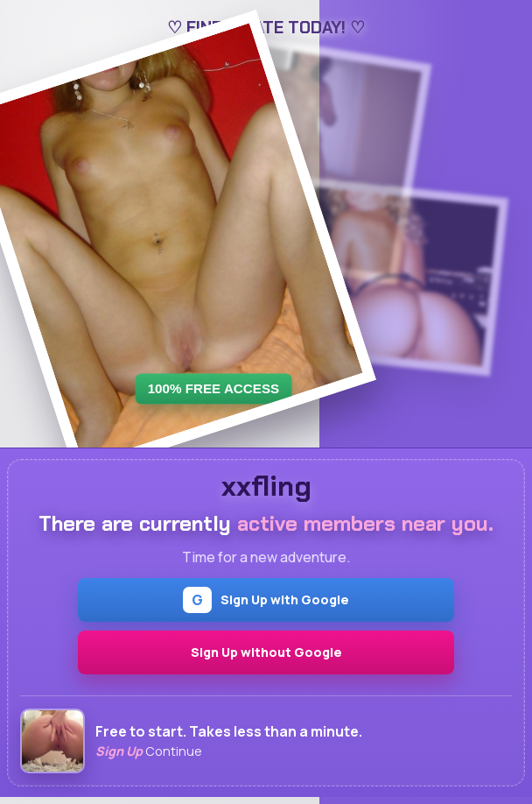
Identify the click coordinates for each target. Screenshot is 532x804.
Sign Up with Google (266, 600)
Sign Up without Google (266, 652)
